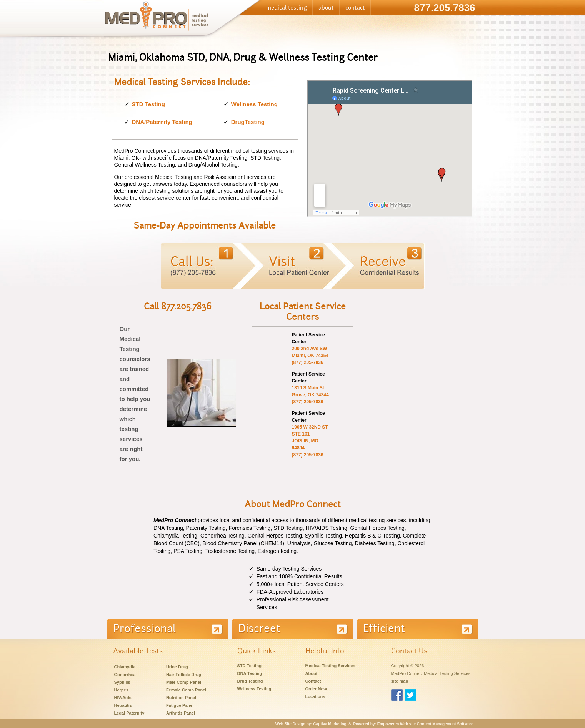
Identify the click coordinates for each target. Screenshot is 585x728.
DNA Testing (250, 673)
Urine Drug (177, 667)
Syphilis (122, 682)
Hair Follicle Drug (184, 675)
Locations (315, 696)
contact (355, 8)
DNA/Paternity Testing (162, 122)
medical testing (287, 8)
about (326, 8)
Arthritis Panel (181, 713)
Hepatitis (123, 705)
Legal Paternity (129, 713)
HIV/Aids (123, 698)
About (312, 673)
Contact (313, 681)
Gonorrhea (125, 675)
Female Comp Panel (186, 690)
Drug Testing (250, 681)
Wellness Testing (254, 104)
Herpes (121, 690)
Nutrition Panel (181, 698)
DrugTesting (248, 122)
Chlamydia (125, 667)
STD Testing (148, 104)
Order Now (316, 689)
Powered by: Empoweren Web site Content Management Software (413, 724)
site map (400, 681)
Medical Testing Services (330, 666)
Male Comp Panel (184, 682)
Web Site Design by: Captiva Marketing (311, 724)
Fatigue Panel (180, 705)
